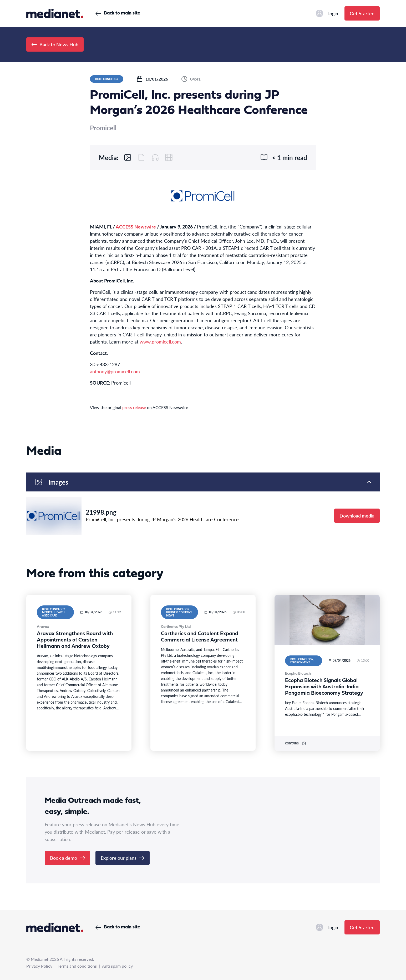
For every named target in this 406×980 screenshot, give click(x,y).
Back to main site (118, 13)
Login (327, 13)
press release (134, 407)
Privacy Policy (39, 966)
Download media (357, 516)
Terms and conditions (77, 966)
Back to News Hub (55, 44)
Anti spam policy (117, 966)
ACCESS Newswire (136, 227)
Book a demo (67, 858)
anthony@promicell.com (115, 371)
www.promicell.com (160, 342)
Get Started (362, 13)
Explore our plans (123, 858)
